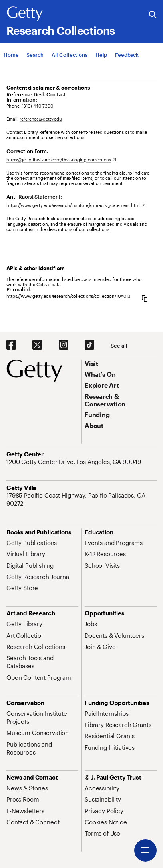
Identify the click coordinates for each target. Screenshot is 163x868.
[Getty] (25, 14)
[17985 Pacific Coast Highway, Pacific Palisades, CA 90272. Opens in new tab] (81, 499)
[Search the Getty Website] (153, 15)
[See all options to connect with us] (119, 346)
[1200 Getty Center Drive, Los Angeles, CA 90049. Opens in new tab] (75, 462)
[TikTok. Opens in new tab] (89, 345)
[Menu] (145, 850)
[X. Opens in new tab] (37, 345)
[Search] (35, 55)
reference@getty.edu (41, 119)
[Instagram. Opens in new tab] (64, 345)
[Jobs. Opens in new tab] (91, 624)
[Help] (101, 55)
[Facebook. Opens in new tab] (11, 345)
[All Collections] (70, 55)
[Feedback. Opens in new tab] (127, 55)
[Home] (11, 55)
